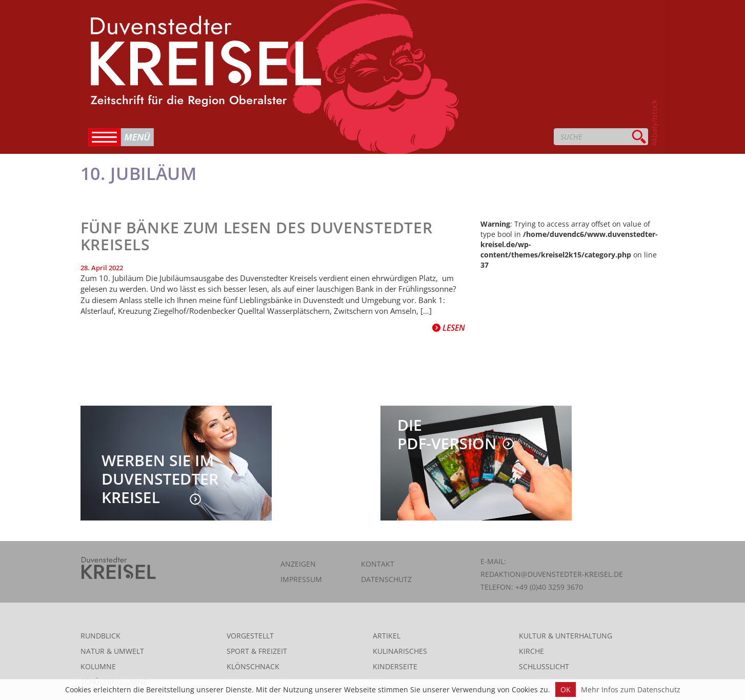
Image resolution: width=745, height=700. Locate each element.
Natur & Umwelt (112, 651)
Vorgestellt (250, 636)
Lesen (449, 328)
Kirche (531, 651)
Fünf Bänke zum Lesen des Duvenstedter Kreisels (257, 236)
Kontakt (378, 564)
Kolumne (98, 666)
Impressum (301, 579)
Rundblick (100, 636)
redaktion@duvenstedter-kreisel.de (552, 574)
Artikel (387, 636)
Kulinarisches (400, 651)
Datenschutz (386, 579)
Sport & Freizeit (257, 651)
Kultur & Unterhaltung (566, 636)
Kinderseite (395, 666)
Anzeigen (298, 564)
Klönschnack (253, 666)
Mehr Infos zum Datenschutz (631, 689)
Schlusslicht (544, 666)
